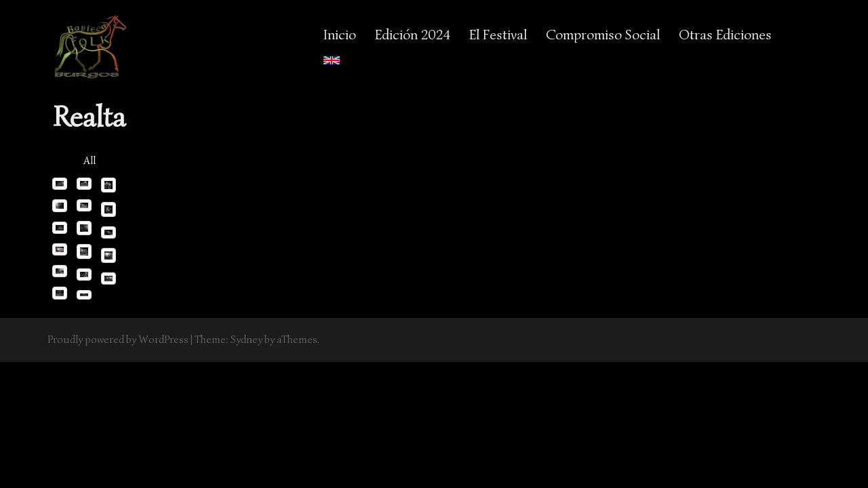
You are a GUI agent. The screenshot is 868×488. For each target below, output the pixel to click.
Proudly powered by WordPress (118, 340)
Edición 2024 (413, 35)
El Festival (498, 35)
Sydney (246, 340)
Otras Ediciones (725, 35)
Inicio (340, 35)
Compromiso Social (603, 35)
